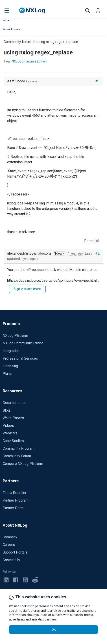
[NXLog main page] (32, 10)
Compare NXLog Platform (23, 464)
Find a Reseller (14, 493)
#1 (98, 81)
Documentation (14, 403)
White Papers (13, 418)
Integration (11, 351)
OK (54, 629)
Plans (7, 374)
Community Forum (17, 456)
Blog (6, 410)
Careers (9, 545)
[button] (11, 11)
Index (6, 20)
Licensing (10, 366)
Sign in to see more (27, 289)
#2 (98, 253)
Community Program (19, 448)
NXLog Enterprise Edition (29, 61)
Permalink (92, 241)
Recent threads (11, 29)
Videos (8, 426)
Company (10, 537)
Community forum (17, 42)
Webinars (10, 433)
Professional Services (20, 358)
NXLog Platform (15, 336)
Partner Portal (14, 508)
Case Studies (13, 441)
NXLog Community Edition (23, 343)
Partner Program (16, 500)
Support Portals (15, 552)
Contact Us (11, 560)
